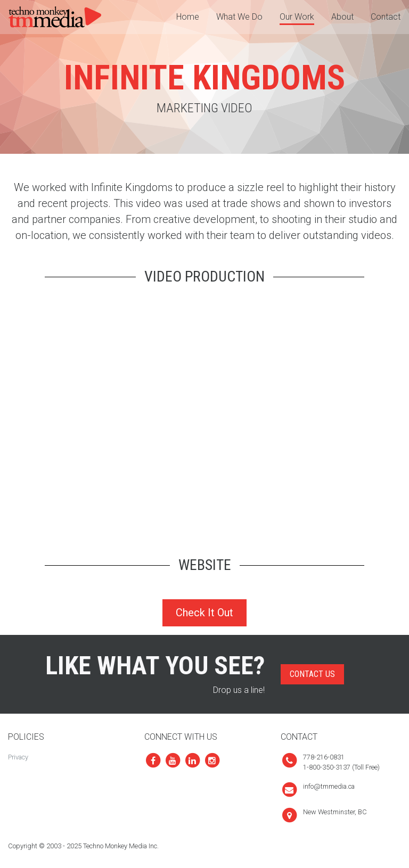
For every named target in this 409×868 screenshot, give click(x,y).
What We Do (239, 17)
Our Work (297, 17)
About (342, 17)
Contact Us (312, 674)
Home (188, 17)
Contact (386, 17)
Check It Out (204, 613)
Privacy (18, 757)
